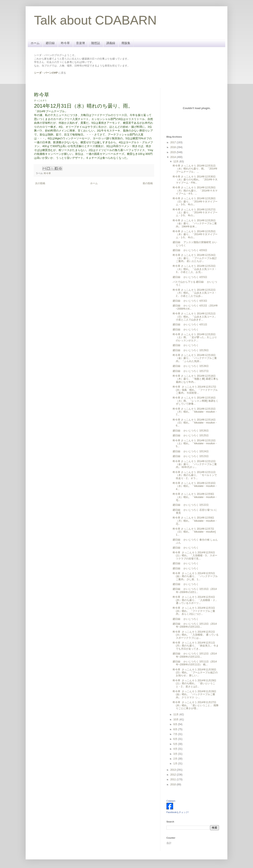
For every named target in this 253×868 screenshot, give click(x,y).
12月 (176, 162)
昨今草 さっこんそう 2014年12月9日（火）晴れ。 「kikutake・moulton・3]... (195, 497)
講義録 (111, 43)
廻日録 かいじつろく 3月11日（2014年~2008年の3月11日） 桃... (195, 663)
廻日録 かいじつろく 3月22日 (191, 505)
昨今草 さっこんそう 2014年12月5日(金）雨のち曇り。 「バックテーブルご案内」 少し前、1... (195, 576)
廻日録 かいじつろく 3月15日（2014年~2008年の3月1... (195, 590)
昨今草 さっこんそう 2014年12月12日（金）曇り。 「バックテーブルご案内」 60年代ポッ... (195, 464)
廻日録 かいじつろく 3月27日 (191, 371)
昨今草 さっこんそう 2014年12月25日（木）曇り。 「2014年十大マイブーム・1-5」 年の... (195, 234)
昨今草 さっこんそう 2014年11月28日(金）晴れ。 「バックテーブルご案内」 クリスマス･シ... (194, 694)
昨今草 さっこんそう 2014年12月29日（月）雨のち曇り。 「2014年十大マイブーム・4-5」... (195, 191)
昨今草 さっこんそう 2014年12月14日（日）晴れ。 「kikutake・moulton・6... (195, 423)
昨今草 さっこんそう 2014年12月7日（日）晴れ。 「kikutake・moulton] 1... (194, 532)
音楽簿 (80, 43)
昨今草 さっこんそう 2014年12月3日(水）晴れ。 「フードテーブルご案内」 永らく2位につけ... (194, 611)
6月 (176, 739)
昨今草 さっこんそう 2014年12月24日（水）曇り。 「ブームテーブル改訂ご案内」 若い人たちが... (195, 258)
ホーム (35, 43)
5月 (176, 744)
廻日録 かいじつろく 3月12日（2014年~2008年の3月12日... (195, 655)
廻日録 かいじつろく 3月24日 (191, 451)
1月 (176, 764)
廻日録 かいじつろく (186, 330)
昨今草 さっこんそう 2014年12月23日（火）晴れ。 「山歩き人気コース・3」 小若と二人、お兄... (195, 269)
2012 (174, 775)
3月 (176, 754)
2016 (174, 147)
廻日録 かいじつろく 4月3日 (190, 301)
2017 (174, 142)
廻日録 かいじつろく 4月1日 (190, 325)
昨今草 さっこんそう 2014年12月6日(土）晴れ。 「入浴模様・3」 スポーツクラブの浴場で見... (195, 556)
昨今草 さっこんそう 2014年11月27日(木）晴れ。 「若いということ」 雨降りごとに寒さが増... (196, 705)
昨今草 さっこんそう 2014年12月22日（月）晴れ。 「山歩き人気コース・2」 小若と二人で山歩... (195, 293)
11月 (176, 714)
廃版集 (126, 43)
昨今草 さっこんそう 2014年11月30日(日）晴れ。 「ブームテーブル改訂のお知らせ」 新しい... (195, 673)
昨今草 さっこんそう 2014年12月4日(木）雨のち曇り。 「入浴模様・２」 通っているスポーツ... (195, 600)
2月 (176, 759)
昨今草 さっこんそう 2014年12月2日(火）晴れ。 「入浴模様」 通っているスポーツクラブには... (196, 635)
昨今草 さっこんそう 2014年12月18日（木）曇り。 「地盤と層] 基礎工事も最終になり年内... (196, 379)
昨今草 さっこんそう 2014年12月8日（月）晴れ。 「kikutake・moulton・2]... (195, 521)
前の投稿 (148, 183)
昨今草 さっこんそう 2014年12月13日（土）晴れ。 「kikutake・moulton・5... (195, 444)
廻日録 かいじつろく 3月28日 (191, 366)
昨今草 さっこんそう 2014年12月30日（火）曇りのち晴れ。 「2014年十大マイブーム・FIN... (195, 180)
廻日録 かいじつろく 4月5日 (190, 277)
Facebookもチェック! (178, 812)
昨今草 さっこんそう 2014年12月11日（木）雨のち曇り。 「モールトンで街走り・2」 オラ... (195, 475)
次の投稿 (40, 183)
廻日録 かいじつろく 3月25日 (191, 435)
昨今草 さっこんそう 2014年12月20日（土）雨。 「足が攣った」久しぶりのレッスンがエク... (195, 337)
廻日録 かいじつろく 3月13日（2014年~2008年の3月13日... (195, 625)
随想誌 (96, 43)
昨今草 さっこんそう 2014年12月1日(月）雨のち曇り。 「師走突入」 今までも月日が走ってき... (196, 646)
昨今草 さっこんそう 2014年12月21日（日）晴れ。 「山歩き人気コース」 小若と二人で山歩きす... (195, 317)
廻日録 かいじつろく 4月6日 (190, 250)
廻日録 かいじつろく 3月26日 (191, 431)
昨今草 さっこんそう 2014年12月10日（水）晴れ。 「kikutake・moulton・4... (195, 486)
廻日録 (50, 43)
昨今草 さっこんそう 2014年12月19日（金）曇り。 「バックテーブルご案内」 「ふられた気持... (195, 358)
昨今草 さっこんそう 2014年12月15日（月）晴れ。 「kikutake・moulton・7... (195, 412)
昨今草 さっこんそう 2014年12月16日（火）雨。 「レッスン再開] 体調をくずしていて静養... (196, 401)
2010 (174, 785)
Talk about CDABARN (95, 20)
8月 (176, 729)
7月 (176, 734)
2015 (174, 152)
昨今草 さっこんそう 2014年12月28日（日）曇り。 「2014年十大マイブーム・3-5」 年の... (195, 201)
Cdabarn (171, 801)
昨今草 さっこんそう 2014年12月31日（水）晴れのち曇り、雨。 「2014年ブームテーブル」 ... (195, 169)
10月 (176, 719)
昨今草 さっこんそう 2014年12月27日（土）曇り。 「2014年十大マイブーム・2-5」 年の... (195, 213)
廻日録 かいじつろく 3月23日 (191, 456)
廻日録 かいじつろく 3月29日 (191, 350)
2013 (174, 770)
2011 (174, 779)
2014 (174, 157)
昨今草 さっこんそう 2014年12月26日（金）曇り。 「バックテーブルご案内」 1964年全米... (195, 224)
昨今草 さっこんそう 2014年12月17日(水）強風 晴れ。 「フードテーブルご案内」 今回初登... (195, 390)
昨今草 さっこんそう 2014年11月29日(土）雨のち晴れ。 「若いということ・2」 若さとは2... (194, 684)
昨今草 (65, 43)
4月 (176, 749)
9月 (176, 724)
